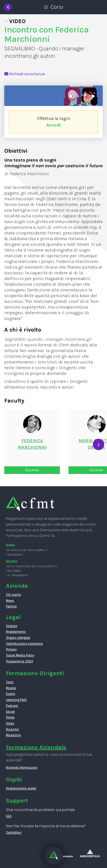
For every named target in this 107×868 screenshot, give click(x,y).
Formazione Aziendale (36, 747)
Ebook (10, 712)
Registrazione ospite (21, 788)
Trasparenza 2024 (19, 661)
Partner (11, 606)
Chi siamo (13, 595)
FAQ (9, 816)
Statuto (12, 626)
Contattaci (14, 833)
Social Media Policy (20, 655)
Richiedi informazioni (22, 768)
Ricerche (12, 729)
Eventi (11, 694)
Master (11, 688)
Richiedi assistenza (25, 74)
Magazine (13, 735)
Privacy (11, 649)
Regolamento (16, 632)
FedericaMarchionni (32, 444)
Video (10, 723)
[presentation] (98, 444)
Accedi (53, 125)
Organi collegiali (18, 638)
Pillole (10, 717)
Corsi (10, 682)
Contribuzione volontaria (24, 644)
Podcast (12, 706)
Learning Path (16, 700)
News (10, 601)
